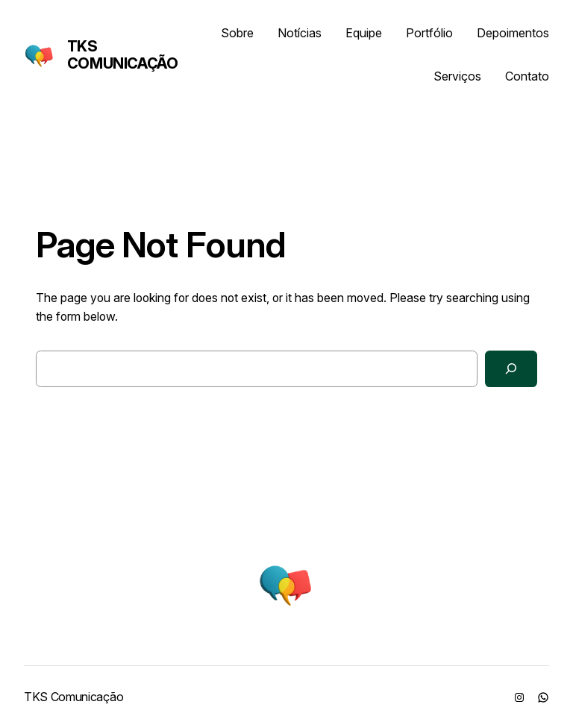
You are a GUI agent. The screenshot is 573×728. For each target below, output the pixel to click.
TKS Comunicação (123, 55)
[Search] (511, 369)
